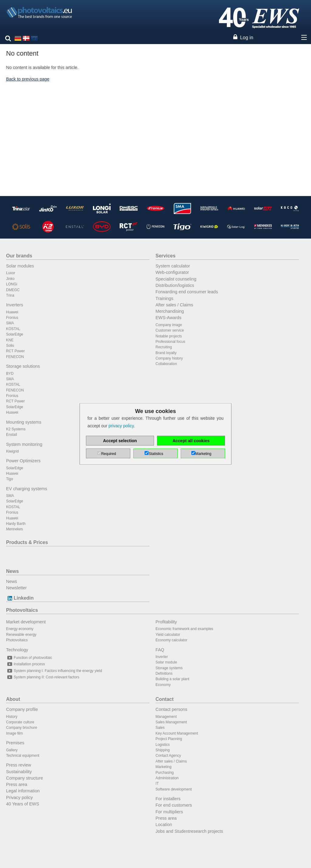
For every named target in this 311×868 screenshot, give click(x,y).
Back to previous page (28, 79)
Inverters (15, 305)
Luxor (11, 273)
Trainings (164, 298)
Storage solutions (23, 366)
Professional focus (170, 342)
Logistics (163, 745)
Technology (17, 650)
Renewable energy (21, 635)
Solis (10, 346)
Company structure (25, 778)
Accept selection (120, 441)
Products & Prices (27, 542)
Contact (165, 699)
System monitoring (24, 444)
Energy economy (20, 629)
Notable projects (169, 336)
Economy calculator (171, 640)
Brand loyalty (166, 353)
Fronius (12, 318)
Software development (174, 789)
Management (166, 717)
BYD (10, 374)
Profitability (166, 622)
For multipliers (169, 812)
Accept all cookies (191, 441)
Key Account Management (177, 733)
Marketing (164, 767)
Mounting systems (24, 422)
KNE (10, 340)
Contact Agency (168, 756)
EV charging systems (27, 489)
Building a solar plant (172, 679)
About (13, 699)
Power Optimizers (23, 461)
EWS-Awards (168, 318)
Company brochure (22, 728)
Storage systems (169, 668)
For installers (168, 799)
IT (157, 784)
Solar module (166, 662)
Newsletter (16, 588)
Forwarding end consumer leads (187, 292)
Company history (169, 358)
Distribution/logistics (175, 285)
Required (109, 454)
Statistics (156, 454)
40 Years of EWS (23, 804)
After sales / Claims (174, 305)
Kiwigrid (12, 451)
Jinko (10, 279)
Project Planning (169, 739)
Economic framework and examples (184, 629)
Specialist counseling (176, 279)
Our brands (19, 256)
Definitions (164, 673)
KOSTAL (13, 329)
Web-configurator (172, 272)
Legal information (23, 791)
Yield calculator (168, 635)
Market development (26, 622)
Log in (247, 38)
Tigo (10, 479)
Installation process (26, 664)
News (12, 571)
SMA (10, 323)
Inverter (162, 657)
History (12, 717)
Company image (169, 325)
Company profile (22, 709)
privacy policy (121, 426)
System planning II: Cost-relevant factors (43, 677)
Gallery (12, 750)
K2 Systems (16, 429)
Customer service (170, 330)
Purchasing (165, 773)
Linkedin (20, 598)
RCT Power (15, 351)
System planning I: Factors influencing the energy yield (54, 671)
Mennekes (14, 529)
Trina (10, 295)
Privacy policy (19, 797)
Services (166, 256)
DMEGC (13, 290)
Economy (163, 685)
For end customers (174, 805)
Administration (167, 778)
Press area (17, 784)
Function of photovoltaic (29, 658)
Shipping (163, 750)
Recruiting (164, 347)
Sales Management (171, 722)
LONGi (12, 284)
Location (164, 825)
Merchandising (170, 311)
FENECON (15, 357)
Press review (19, 765)
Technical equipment (23, 756)
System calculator (173, 266)
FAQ (160, 650)
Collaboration (166, 364)
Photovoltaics (22, 610)
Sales (160, 728)
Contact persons (171, 709)
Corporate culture (20, 722)
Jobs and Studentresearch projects (189, 831)
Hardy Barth (16, 524)
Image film (14, 733)
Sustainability (19, 772)
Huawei (12, 312)
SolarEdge (15, 334)
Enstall (12, 435)
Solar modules (20, 266)
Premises (15, 743)
